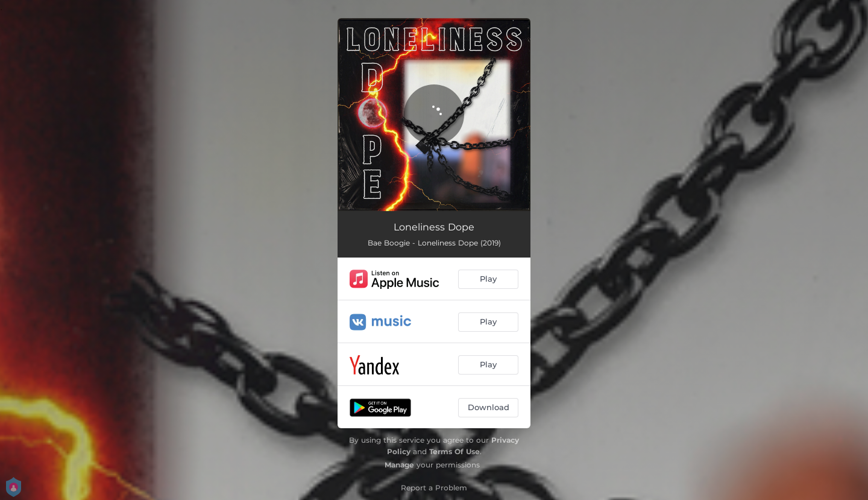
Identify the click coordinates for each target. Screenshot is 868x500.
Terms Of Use (454, 451)
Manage (399, 465)
